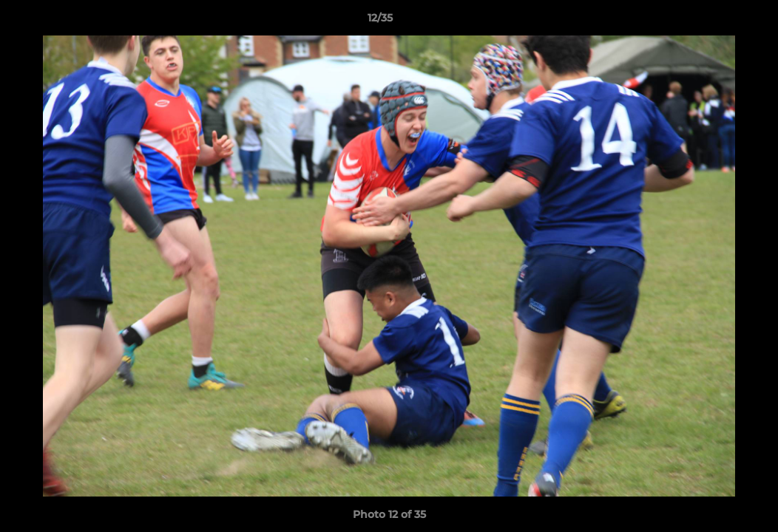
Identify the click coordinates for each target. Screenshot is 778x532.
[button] (716, 21)
